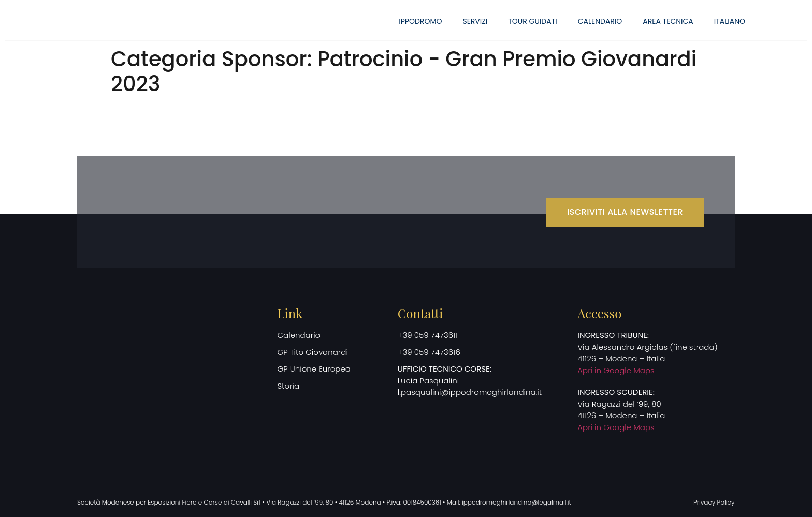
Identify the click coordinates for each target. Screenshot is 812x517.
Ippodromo (420, 21)
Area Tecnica (668, 21)
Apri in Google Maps (616, 370)
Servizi (475, 21)
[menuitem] (730, 21)
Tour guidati (532, 21)
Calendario (600, 21)
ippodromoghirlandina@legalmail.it (517, 502)
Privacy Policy (714, 502)
